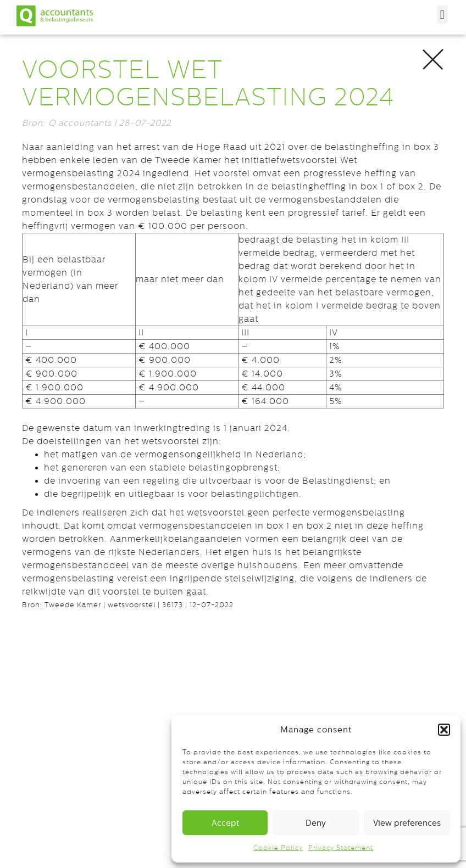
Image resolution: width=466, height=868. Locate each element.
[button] (444, 730)
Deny (316, 823)
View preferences (407, 823)
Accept (225, 823)
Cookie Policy (278, 848)
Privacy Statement (341, 848)
